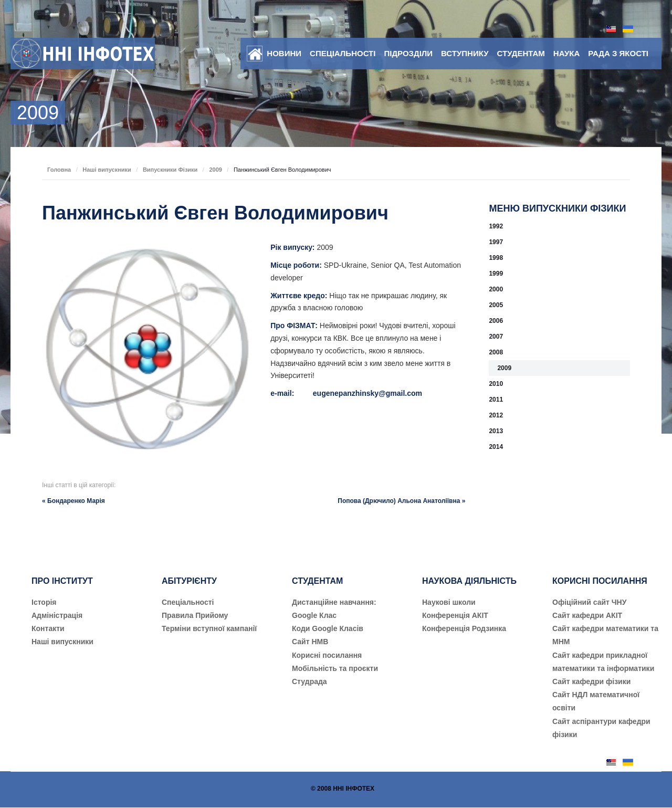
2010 (496, 384)
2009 (215, 170)
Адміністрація (57, 615)
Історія (44, 602)
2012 (496, 415)
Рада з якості (618, 53)
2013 (496, 431)
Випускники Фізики (170, 170)
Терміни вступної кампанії (209, 628)
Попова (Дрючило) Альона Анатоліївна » (401, 501)
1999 (496, 274)
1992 (496, 226)
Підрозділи (408, 53)
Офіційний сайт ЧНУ (589, 602)
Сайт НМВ (310, 642)
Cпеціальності (188, 602)
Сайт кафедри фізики (591, 681)
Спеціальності (343, 53)
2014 (496, 447)
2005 (496, 305)
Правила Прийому (195, 615)
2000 (496, 289)
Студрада (309, 681)
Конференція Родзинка (464, 628)
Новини (284, 53)
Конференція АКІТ (455, 615)
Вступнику (465, 53)
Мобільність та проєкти (335, 668)
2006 (496, 321)
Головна (59, 170)
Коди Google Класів (328, 628)
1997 (496, 242)
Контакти (48, 628)
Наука (566, 53)
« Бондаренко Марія (73, 501)
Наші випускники (107, 170)
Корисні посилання (327, 655)
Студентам (521, 53)
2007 (496, 337)
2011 (496, 400)
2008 (496, 352)
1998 (496, 258)
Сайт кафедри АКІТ (587, 615)
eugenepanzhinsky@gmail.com (367, 393)
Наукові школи (449, 602)
